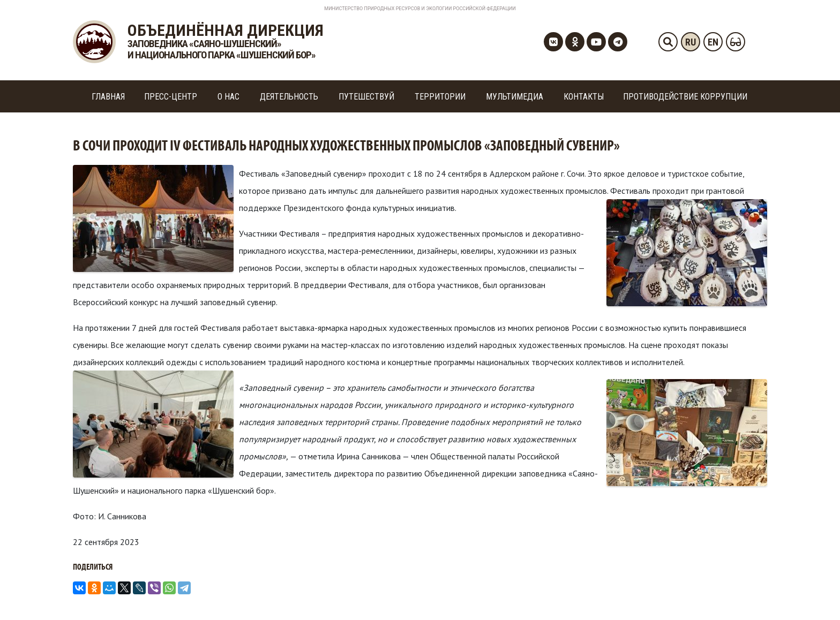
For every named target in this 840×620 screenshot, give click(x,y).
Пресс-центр (171, 97)
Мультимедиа (515, 97)
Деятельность (289, 97)
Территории (440, 97)
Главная (108, 97)
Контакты (584, 97)
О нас (228, 97)
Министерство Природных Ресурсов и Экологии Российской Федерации (420, 9)
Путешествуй (366, 97)
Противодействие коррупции (685, 97)
